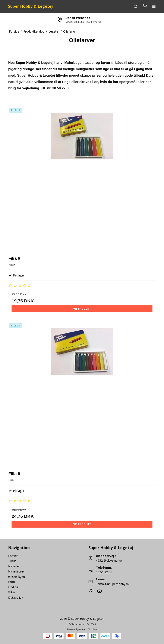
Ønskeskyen (16, 577)
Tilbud (12, 561)
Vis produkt (82, 309)
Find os (13, 587)
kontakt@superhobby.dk (113, 584)
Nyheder (14, 566)
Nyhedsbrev (16, 571)
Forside (13, 556)
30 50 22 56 (104, 572)
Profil (12, 582)
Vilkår (12, 592)
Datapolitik (16, 597)
